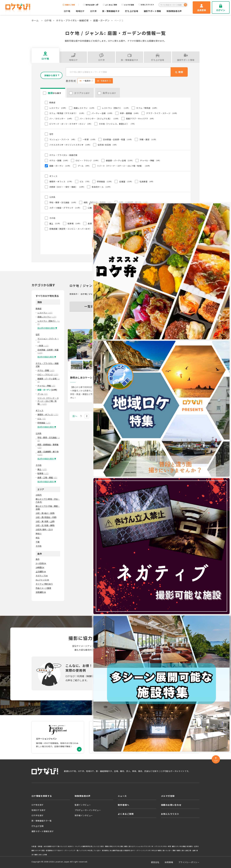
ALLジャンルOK (42, 580)
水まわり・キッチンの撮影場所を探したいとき (84, 846)
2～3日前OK (41, 563)
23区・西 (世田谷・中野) (46, 517)
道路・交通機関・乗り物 (48, 453)
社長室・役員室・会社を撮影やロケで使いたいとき (49, 846)
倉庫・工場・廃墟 (47, 477)
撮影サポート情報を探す (43, 831)
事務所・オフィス (48, 415)
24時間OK (40, 567)
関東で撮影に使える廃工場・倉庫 (184, 850)
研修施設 (44, 423)
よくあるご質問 (110, 5)
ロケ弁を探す (38, 815)
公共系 (39, 433)
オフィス (39, 410)
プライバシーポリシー (189, 862)
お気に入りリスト (146, 5)
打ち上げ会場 (132, 11)
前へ (75, 416)
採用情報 (169, 862)
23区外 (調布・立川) (44, 529)
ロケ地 (67, 11)
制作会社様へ (91, 5)
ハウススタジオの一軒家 (163, 846)
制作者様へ (124, 805)
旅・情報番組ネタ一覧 (42, 821)
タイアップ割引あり (44, 584)
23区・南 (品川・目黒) (45, 513)
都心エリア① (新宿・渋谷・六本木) (48, 500)
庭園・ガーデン (101, 20)
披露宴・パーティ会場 (48, 380)
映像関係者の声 (174, 11)
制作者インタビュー (84, 815)
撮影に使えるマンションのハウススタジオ (139, 846)
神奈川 (39, 534)
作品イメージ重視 (43, 588)
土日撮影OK (41, 572)
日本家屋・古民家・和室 (48, 351)
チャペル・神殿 (46, 386)
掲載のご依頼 (69, 5)
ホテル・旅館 (46, 370)
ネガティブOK (42, 576)
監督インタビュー (83, 805)
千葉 (38, 542)
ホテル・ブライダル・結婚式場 (72, 20)
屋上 (42, 469)
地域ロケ (80, 11)
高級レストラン (47, 317)
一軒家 (43, 346)
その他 (39, 465)
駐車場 (43, 473)
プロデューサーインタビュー (88, 810)
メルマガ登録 (128, 5)
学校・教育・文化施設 (49, 439)
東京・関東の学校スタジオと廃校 (112, 846)
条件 (38, 559)
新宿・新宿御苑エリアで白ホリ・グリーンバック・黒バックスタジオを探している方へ (71, 850)
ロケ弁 (93, 11)
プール (43, 394)
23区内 (39, 495)
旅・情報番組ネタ (111, 11)
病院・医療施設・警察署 (48, 446)
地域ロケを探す (39, 810)
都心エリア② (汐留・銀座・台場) (48, 508)
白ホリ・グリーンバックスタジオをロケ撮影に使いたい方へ (151, 850)
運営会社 (155, 862)
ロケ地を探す (38, 805)
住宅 (38, 334)
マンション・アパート (48, 340)
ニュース (122, 796)
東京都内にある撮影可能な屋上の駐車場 (116, 850)
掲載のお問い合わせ (171, 805)
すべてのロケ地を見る (47, 296)
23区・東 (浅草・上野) (45, 521)
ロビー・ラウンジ (48, 374)
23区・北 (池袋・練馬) (45, 525)
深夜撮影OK (41, 592)
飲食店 (39, 309)
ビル (42, 419)
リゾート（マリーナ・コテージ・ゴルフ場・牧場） (48, 401)
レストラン (45, 313)
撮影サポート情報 (152, 11)
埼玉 (38, 538)
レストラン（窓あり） (49, 322)
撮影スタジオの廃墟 (179, 846)
